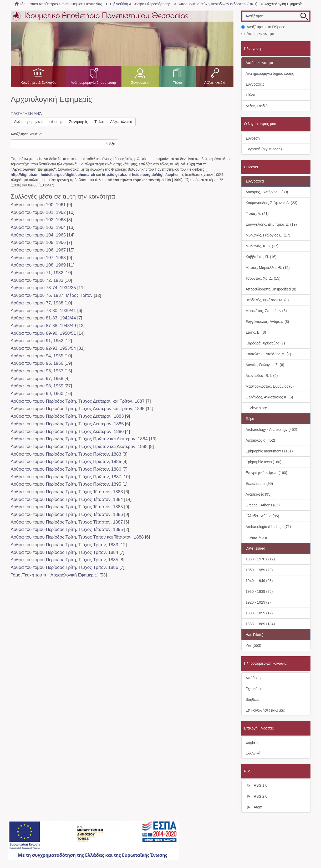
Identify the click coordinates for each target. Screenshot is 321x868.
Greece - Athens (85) (263, 505)
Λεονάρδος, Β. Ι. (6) (262, 376)
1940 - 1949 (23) (259, 581)
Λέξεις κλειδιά (215, 83)
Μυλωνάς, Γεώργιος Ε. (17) (268, 235)
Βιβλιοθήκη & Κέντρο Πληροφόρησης (140, 4)
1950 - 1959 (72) (259, 570)
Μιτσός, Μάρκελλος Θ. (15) (268, 268)
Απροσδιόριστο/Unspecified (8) (271, 289)
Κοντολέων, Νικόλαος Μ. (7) (268, 354)
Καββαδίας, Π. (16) (261, 257)
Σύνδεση (253, 138)
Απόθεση (253, 678)
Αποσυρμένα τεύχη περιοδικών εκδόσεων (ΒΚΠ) (218, 4)
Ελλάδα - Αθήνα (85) (262, 516)
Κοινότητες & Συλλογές (38, 83)
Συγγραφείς (140, 83)
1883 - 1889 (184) (260, 624)
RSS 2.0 (256, 797)
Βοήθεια (252, 699)
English (252, 742)
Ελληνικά (253, 753)
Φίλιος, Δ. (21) (257, 214)
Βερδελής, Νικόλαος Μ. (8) (267, 300)
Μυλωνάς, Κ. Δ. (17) (262, 246)
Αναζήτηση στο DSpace (263, 27)
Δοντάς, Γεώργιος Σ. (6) (265, 365)
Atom (254, 807)
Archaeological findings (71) (268, 527)
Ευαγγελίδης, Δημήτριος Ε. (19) (271, 224)
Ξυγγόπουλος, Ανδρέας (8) (267, 322)
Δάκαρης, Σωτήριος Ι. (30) (267, 192)
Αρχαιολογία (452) (260, 440)
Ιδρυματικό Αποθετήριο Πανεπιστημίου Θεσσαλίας (61, 4)
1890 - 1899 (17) (259, 613)
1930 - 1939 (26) (259, 591)
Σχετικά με (254, 689)
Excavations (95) (259, 484)
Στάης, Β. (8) (256, 332)
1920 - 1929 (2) (258, 602)
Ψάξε (110, 144)
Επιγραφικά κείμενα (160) (266, 473)
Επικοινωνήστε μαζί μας (265, 710)
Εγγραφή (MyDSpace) (264, 149)
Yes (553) (253, 645)
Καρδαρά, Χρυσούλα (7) (265, 343)
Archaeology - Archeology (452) (271, 430)
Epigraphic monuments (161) (269, 451)
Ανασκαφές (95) (259, 494)
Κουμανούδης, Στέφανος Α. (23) (271, 203)
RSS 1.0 (256, 786)
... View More (256, 408)
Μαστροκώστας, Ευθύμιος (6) (270, 386)
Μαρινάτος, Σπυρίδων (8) (266, 311)
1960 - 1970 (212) (260, 559)
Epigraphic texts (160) (263, 462)
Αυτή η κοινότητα (258, 33)
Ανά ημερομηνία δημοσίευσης (94, 83)
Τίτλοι (177, 83)
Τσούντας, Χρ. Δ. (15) (263, 278)
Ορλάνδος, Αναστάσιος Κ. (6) (269, 397)
